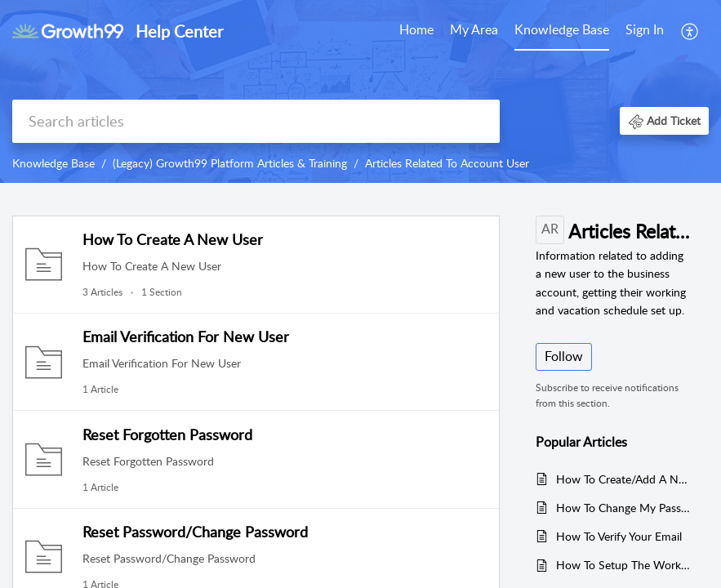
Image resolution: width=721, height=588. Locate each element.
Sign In (645, 29)
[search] (256, 121)
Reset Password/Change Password (195, 532)
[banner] (360, 91)
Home (416, 29)
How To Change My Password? (624, 508)
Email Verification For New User (186, 336)
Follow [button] (564, 356)
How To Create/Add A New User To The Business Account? (624, 479)
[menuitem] (645, 31)
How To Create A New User (173, 239)
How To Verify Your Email (619, 536)
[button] (664, 120)
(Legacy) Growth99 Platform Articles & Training (230, 163)
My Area (474, 29)
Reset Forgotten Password (167, 434)
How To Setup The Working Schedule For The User (624, 565)
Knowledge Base (562, 29)
